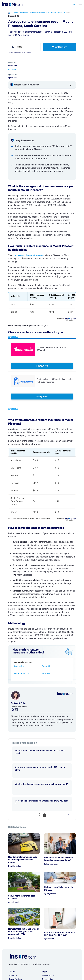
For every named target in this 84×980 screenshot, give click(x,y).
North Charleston (22, 674)
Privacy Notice (48, 975)
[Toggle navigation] (81, 4)
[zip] (24, 47)
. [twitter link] (12, 710)
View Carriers (60, 47)
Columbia (47, 666)
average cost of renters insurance (28, 255)
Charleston (19, 666)
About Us (13, 975)
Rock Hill (46, 674)
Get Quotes (42, 366)
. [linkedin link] (15, 710)
